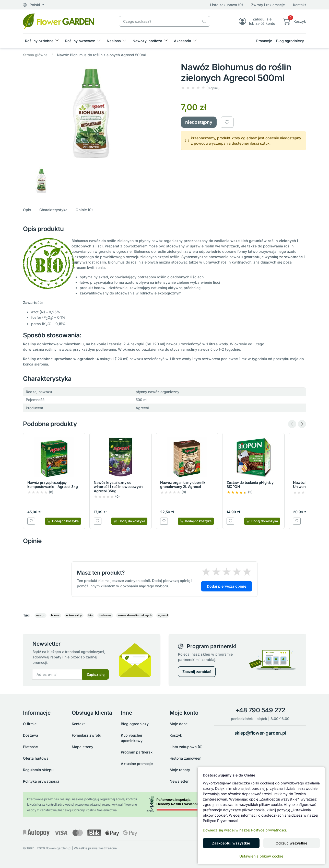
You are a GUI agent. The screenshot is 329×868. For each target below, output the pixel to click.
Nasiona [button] (114, 41)
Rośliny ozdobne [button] (39, 41)
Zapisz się (96, 674)
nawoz (40, 615)
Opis (27, 210)
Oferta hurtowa (36, 758)
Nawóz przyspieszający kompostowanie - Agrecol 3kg (52, 485)
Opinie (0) (84, 210)
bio (90, 615)
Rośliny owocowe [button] (80, 41)
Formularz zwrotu (86, 735)
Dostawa (31, 735)
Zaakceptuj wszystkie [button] (231, 843)
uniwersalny (74, 615)
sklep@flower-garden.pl (260, 733)
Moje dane (179, 724)
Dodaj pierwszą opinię (227, 586)
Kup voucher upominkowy (132, 738)
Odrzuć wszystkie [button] (291, 843)
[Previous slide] (292, 424)
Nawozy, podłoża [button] (147, 41)
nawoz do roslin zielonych (135, 615)
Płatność (30, 747)
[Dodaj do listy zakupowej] (227, 122)
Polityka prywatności (41, 781)
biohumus (105, 615)
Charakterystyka (53, 210)
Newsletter (179, 781)
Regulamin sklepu (38, 770)
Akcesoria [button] (183, 41)
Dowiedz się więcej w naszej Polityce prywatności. (245, 830)
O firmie (30, 724)
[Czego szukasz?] (204, 21)
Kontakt (299, 5)
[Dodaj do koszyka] (63, 521)
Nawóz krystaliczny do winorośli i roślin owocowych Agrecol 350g (118, 487)
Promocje (264, 41)
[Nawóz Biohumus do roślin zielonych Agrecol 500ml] (58, 21)
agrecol (163, 615)
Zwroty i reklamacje (268, 5)
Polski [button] (32, 5)
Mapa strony (83, 747)
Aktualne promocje (137, 764)
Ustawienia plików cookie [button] (261, 856)
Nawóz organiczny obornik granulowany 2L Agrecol (183, 485)
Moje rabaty (180, 770)
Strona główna (35, 55)
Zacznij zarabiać (197, 672)
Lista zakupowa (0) (226, 5)
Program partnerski (137, 752)
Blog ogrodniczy (290, 41)
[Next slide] (302, 424)
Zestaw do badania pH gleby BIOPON (250, 485)
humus (55, 615)
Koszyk (176, 735)
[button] (295, 21)
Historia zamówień (185, 758)
